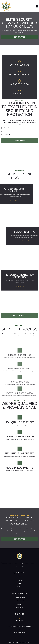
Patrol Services (20, 608)
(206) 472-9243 (19, 621)
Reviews (19, 587)
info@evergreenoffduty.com (19, 633)
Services (19, 583)
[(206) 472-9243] (20, 618)
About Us (20, 580)
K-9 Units (20, 604)
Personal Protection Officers (19, 601)
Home (19, 577)
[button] (37, 6)
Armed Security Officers (19, 598)
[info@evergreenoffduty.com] (20, 630)
